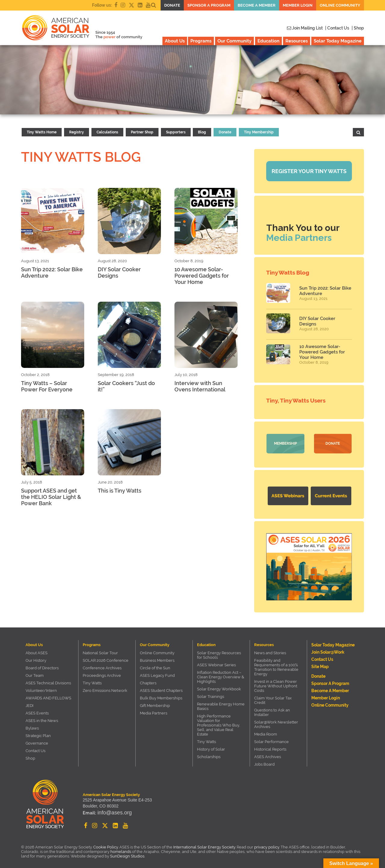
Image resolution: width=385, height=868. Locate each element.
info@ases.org (111, 813)
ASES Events (37, 711)
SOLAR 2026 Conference (106, 658)
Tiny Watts (92, 681)
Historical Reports (270, 747)
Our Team (35, 673)
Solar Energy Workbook (219, 687)
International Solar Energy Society (204, 845)
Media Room (266, 732)
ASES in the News (42, 719)
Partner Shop (142, 132)
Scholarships (209, 755)
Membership (285, 443)
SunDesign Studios (127, 854)
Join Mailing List (305, 28)
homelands (121, 849)
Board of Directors (42, 666)
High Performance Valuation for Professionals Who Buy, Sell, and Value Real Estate (219, 723)
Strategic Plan (38, 734)
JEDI (29, 703)
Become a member (257, 5)
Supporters (176, 132)
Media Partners (299, 238)
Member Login (298, 5)
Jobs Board (264, 762)
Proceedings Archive (102, 673)
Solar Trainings (211, 694)
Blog (202, 132)
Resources (297, 41)
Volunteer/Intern (41, 688)
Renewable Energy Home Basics (221, 704)
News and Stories (270, 651)
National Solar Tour (100, 651)
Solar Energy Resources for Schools (219, 653)
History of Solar (211, 747)
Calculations (107, 132)
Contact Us (35, 749)
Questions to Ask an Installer (272, 710)
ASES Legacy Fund (157, 673)
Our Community (234, 41)
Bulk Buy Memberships (161, 696)
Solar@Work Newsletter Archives (276, 722)
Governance (37, 741)
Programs (201, 41)
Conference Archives (102, 666)
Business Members (157, 658)
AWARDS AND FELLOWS (48, 696)
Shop (30, 756)
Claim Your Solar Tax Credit (273, 698)
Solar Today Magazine (338, 41)
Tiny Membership (259, 132)
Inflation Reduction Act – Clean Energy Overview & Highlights (221, 675)
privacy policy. (267, 845)
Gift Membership (155, 703)
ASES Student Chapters (161, 688)
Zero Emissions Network (105, 688)
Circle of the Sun (155, 666)
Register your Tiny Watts (309, 171)
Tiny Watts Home (42, 132)
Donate (172, 5)
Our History (36, 658)
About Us (175, 41)
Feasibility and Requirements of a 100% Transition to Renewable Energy (276, 665)
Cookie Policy (106, 845)
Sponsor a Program (209, 5)
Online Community (340, 5)
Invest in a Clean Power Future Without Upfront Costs (276, 684)
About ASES (37, 651)
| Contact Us (337, 28)
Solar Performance (271, 740)
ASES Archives (268, 755)
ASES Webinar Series (216, 663)
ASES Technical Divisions (48, 681)
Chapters (148, 681)
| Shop (358, 28)
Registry (77, 132)
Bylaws (32, 726)
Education (268, 41)
